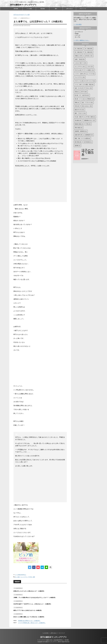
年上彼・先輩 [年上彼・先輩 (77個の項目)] (79, 117)
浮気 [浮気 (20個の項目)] (88, 124)
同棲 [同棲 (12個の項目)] (77, 102)
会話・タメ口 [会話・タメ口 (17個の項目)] (79, 88)
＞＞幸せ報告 (78, 24)
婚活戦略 (16, 9)
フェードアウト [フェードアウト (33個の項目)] (80, 77)
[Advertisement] (40, 185)
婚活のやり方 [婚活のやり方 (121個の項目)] (79, 110)
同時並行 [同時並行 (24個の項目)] (91, 99)
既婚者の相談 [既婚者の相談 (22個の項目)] (79, 124)
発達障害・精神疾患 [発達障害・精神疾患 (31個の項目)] (81, 131)
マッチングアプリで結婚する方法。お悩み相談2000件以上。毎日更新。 (54, 640)
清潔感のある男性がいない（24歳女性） (29, 621)
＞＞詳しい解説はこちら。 (82, 40)
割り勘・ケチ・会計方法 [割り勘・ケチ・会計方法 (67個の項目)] (82, 95)
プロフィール (83, 9)
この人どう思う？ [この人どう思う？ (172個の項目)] (81, 63)
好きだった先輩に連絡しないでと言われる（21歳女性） (29, 617)
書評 (56, 9)
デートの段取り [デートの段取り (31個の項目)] (89, 70)
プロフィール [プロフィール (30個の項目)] (79, 81)
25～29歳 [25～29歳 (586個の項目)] (89, 49)
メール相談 (29, 9)
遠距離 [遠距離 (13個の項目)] (77, 146)
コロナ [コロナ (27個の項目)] (90, 67)
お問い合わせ (69, 9)
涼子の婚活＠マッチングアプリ (23, 5)
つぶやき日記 (45, 633)
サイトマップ (62, 633)
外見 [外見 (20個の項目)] (77, 106)
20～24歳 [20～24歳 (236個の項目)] (78, 49)
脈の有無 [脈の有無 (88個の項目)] (78, 142)
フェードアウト (24, 577)
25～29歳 (17, 577)
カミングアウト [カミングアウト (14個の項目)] (80, 67)
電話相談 (43, 9)
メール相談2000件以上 (21, 575)
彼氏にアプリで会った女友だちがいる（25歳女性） (28, 610)
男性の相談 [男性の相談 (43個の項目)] (79, 128)
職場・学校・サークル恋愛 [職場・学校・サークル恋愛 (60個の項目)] (82, 138)
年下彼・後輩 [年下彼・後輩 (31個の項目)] (91, 117)
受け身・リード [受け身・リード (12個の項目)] (80, 99)
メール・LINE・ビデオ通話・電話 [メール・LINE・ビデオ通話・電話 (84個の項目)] (84, 85)
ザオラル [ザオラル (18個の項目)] (78, 70)
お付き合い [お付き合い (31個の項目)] (89, 56)
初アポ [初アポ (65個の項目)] (84, 92)
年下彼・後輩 (32, 577)
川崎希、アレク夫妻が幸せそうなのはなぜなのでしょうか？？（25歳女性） (35, 597)
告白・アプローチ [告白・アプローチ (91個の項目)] (87, 102)
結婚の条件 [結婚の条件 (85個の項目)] (79, 135)
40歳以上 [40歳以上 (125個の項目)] (78, 56)
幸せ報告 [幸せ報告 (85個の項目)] (78, 120)
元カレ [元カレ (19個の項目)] (89, 88)
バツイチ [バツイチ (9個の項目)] (91, 74)
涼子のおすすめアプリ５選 (21, 15)
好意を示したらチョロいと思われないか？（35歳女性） (29, 591)
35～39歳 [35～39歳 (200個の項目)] (89, 52)
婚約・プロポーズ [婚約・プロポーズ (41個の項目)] (80, 113)
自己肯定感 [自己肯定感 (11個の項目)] (88, 142)
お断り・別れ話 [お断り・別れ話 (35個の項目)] (80, 59)
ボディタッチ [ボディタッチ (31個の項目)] (91, 81)
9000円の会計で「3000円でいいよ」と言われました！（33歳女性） (33, 604)
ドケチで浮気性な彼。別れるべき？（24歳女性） (32, 623)
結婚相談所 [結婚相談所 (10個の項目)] (89, 135)
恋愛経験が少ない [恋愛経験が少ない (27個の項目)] (89, 120)
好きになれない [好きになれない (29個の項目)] (87, 106)
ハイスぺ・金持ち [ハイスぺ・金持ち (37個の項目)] (80, 74)
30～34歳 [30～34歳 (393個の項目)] (78, 52)
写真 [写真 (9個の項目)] (77, 92)
